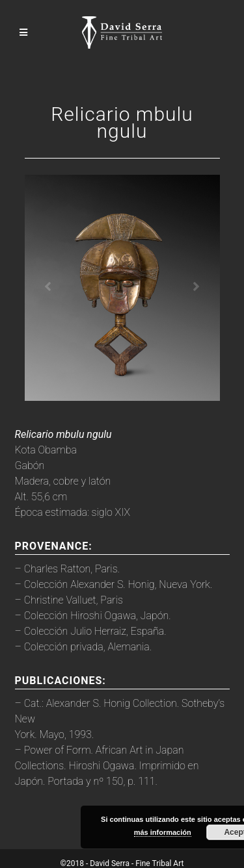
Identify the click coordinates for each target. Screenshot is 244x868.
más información (163, 832)
